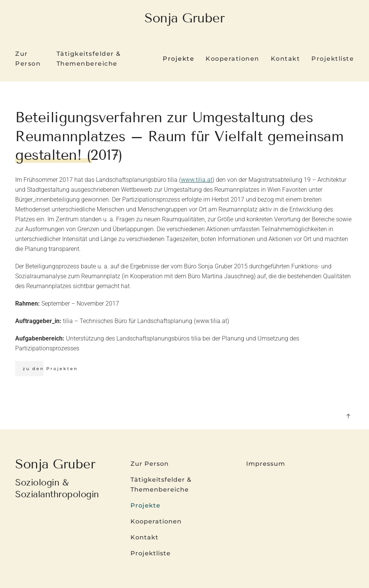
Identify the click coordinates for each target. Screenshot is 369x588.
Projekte (145, 505)
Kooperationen (232, 59)
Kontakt (286, 59)
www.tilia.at (197, 180)
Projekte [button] (178, 59)
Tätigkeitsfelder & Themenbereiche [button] (89, 59)
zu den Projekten (50, 369)
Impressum (266, 464)
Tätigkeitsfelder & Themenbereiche (161, 485)
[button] (348, 416)
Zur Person (28, 59)
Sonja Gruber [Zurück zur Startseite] (184, 18)
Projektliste (333, 59)
